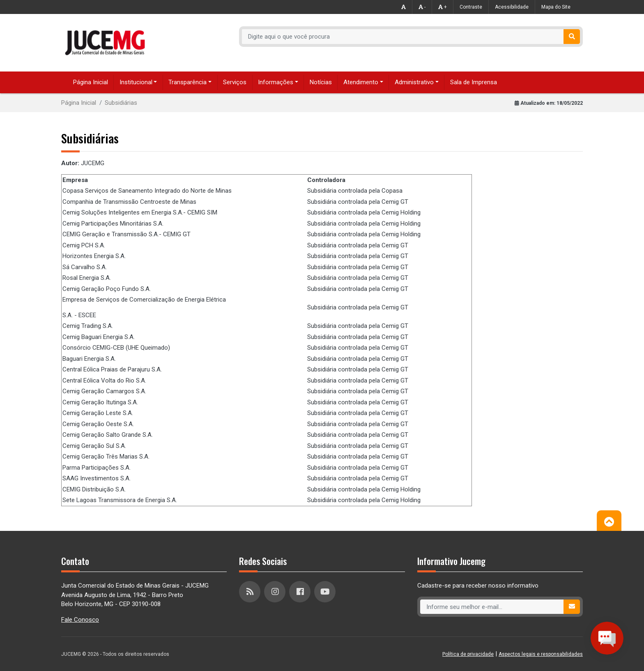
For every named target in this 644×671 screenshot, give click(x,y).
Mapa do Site (556, 7)
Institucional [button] (136, 82)
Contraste (471, 7)
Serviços (235, 82)
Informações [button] (276, 82)
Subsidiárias (121, 103)
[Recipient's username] (403, 37)
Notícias (321, 82)
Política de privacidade (468, 654)
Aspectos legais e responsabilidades (541, 654)
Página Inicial (91, 82)
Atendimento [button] (361, 82)
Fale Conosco (80, 620)
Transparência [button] (187, 82)
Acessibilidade (512, 7)
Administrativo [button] (414, 82)
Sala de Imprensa (474, 82)
